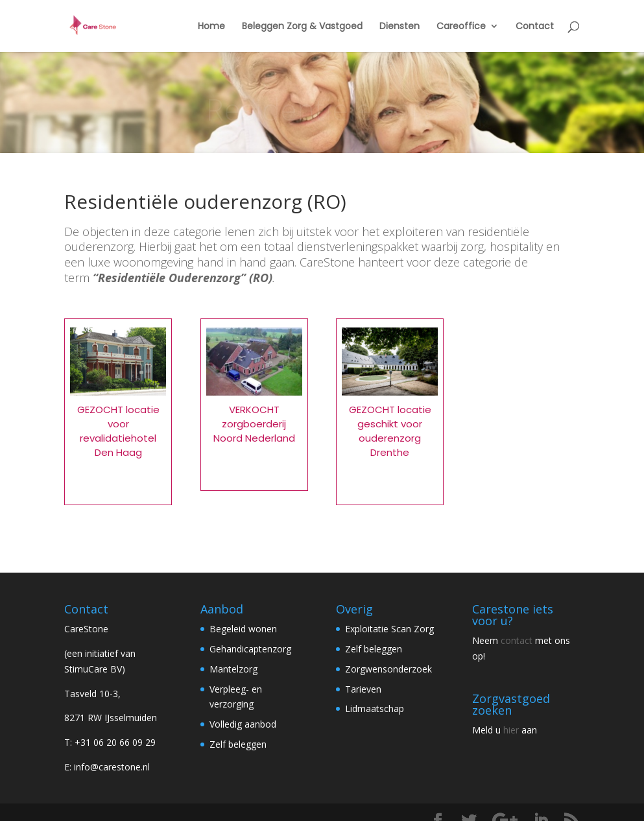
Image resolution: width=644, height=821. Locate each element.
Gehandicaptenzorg (250, 649)
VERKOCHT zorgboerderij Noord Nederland (254, 424)
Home (211, 27)
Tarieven (363, 689)
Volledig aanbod (243, 724)
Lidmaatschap (375, 708)
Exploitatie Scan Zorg (389, 629)
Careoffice (461, 27)
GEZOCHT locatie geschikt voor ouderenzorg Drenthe (390, 431)
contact (517, 640)
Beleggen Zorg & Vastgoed (302, 27)
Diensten (400, 27)
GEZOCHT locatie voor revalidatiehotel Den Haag (118, 431)
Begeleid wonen (243, 629)
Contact (535, 27)
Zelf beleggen (238, 744)
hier (511, 730)
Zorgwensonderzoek (388, 669)
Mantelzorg (233, 669)
